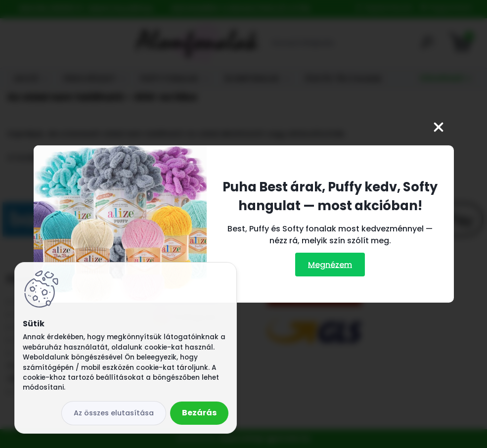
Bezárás (199, 413)
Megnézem (330, 264)
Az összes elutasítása (114, 413)
